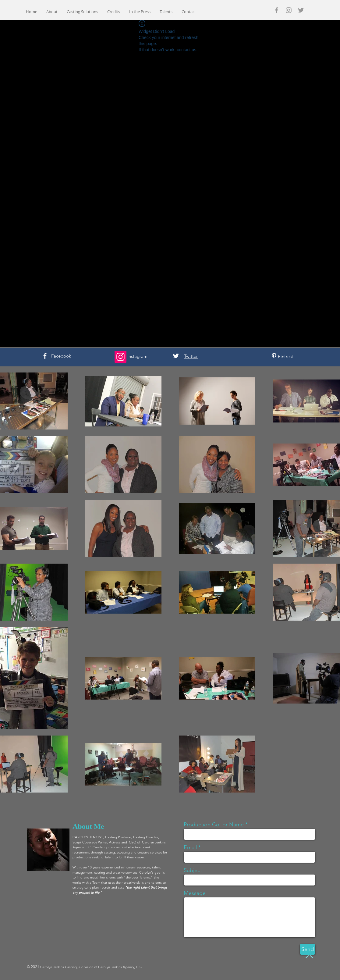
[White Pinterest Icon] (274, 356)
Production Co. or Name (214, 825)
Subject (193, 870)
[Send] (308, 949)
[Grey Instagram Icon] (289, 10)
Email (190, 847)
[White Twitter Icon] (176, 356)
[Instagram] (120, 357)
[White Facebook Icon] (45, 356)
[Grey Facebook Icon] (276, 10)
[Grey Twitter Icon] (301, 10)
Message (195, 893)
